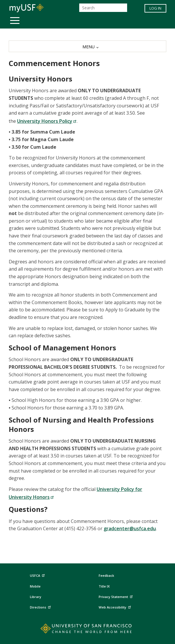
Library (36, 597)
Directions (41, 606)
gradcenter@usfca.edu (130, 528)
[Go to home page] (87, 630)
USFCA (38, 575)
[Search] (103, 8)
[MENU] (87, 46)
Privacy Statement (116, 596)
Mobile (35, 586)
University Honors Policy (47, 121)
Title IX (104, 586)
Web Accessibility (116, 606)
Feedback (106, 575)
